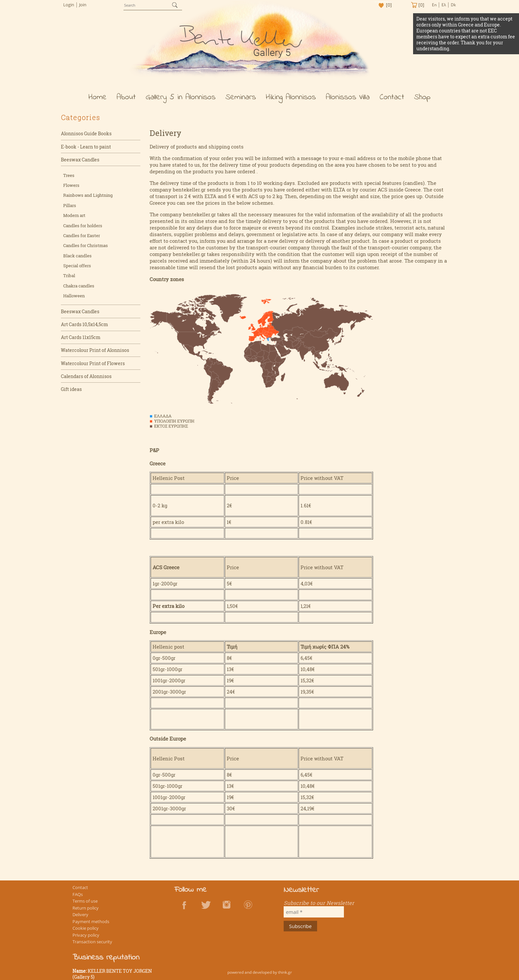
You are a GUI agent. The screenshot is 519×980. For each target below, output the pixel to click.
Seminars (241, 100)
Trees (69, 178)
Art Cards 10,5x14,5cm (84, 327)
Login (69, 5)
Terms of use (85, 907)
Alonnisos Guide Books (86, 136)
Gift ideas (71, 391)
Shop (422, 100)
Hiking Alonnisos (291, 100)
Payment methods (91, 927)
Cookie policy (86, 934)
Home (97, 100)
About (126, 100)
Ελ (444, 5)
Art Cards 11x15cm (81, 340)
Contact (392, 100)
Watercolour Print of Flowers (93, 366)
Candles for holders (83, 228)
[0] (388, 5)
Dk (453, 5)
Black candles (77, 258)
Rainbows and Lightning (88, 198)
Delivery (81, 921)
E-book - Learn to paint (86, 149)
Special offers (77, 268)
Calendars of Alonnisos (86, 379)
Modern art (74, 218)
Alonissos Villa (348, 100)
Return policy (86, 914)
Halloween (74, 298)
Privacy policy (86, 941)
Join (83, 5)
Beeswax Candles (80, 162)
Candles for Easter (82, 238)
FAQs (78, 901)
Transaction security (93, 947)
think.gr (285, 972)
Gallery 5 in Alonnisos (181, 100)
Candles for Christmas (86, 248)
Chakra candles (79, 288)
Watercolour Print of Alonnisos (95, 353)
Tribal (69, 278)
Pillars (70, 208)
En (434, 5)
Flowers (71, 188)
